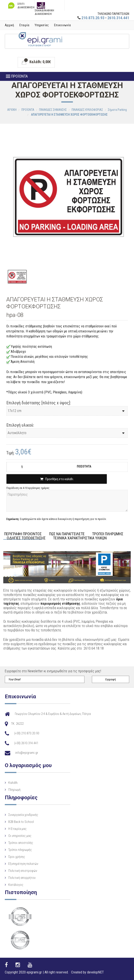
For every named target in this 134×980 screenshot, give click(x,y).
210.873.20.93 (93, 18)
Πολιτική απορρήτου (22, 878)
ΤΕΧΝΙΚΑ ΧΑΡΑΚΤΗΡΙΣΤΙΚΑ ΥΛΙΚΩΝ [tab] (80, 538)
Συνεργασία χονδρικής (23, 815)
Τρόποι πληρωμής (20, 850)
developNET (95, 972)
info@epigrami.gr (27, 753)
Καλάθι (13, 783)
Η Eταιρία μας (17, 829)
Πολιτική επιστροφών (23, 871)
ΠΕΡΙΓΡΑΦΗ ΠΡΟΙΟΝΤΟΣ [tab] (23, 534)
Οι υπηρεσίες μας (20, 836)
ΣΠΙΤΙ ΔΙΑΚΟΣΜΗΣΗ (21, 6)
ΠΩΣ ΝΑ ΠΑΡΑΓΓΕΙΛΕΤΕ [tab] (67, 534)
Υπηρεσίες (42, 25)
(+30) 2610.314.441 (26, 743)
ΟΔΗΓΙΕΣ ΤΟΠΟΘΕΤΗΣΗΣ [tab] (26, 538)
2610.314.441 (118, 18)
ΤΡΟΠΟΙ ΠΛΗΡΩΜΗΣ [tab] (108, 534)
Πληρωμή (14, 790)
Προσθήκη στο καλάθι (57, 479)
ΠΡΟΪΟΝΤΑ (17, 76)
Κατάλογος (16, 885)
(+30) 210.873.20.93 (27, 733)
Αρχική (9, 25)
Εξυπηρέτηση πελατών (23, 864)
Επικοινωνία (62, 25)
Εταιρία (24, 25)
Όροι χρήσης (17, 857)
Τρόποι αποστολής (21, 843)
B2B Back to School (21, 822)
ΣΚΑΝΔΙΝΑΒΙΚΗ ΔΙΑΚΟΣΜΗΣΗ (44, 7)
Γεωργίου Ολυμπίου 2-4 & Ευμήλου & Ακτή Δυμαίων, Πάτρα (53, 714)
